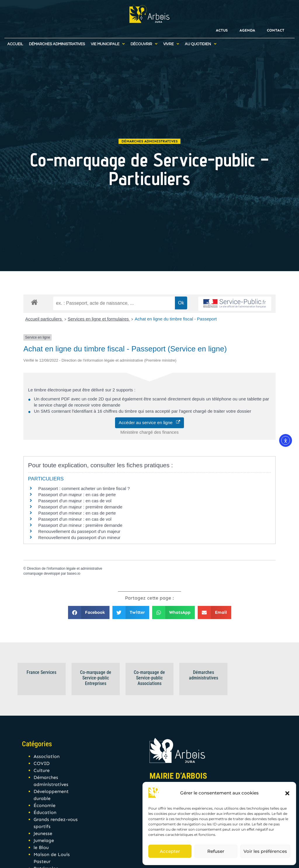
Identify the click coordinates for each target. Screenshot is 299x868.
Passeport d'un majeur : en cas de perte (77, 495)
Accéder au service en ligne (150, 422)
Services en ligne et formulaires (99, 319)
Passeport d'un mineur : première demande (80, 525)
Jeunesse (43, 833)
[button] (287, 793)
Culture (42, 770)
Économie (45, 805)
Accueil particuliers (44, 319)
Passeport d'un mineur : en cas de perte (77, 513)
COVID (42, 763)
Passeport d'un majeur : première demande (80, 507)
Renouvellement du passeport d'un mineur (79, 537)
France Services (41, 672)
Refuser (216, 851)
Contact (276, 30)
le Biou (41, 847)
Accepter (170, 851)
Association (47, 756)
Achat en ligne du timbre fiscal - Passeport (176, 319)
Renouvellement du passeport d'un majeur (79, 531)
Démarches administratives (149, 141)
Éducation (45, 812)
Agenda (247, 30)
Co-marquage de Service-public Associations (149, 678)
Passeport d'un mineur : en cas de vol (75, 519)
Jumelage (44, 840)
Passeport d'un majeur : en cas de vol (75, 501)
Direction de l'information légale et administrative (65, 569)
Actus (222, 30)
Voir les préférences (265, 851)
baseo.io (73, 574)
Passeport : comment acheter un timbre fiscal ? (84, 488)
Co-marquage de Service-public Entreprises (96, 678)
